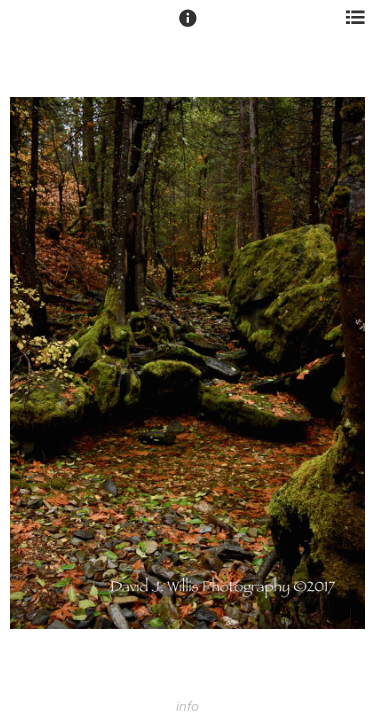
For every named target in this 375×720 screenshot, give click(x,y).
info (187, 707)
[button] (188, 27)
